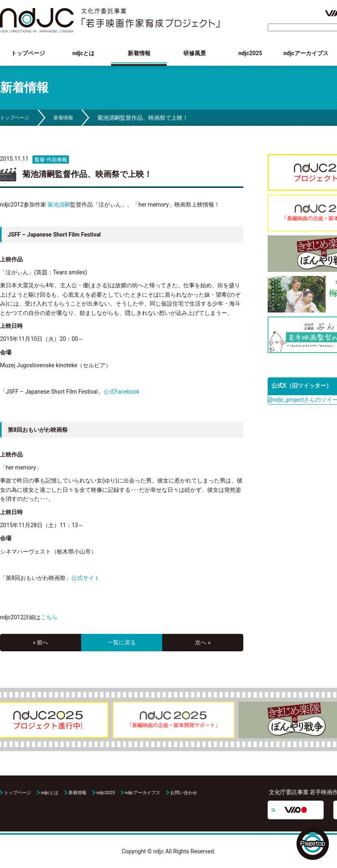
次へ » (203, 642)
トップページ (28, 53)
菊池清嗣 (59, 205)
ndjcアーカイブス (306, 53)
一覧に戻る (122, 642)
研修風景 (195, 53)
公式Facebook (121, 392)
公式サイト (86, 578)
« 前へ (41, 642)
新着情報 (139, 53)
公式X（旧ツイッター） (302, 386)
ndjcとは (83, 53)
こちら (49, 617)
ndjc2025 (250, 53)
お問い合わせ (184, 793)
